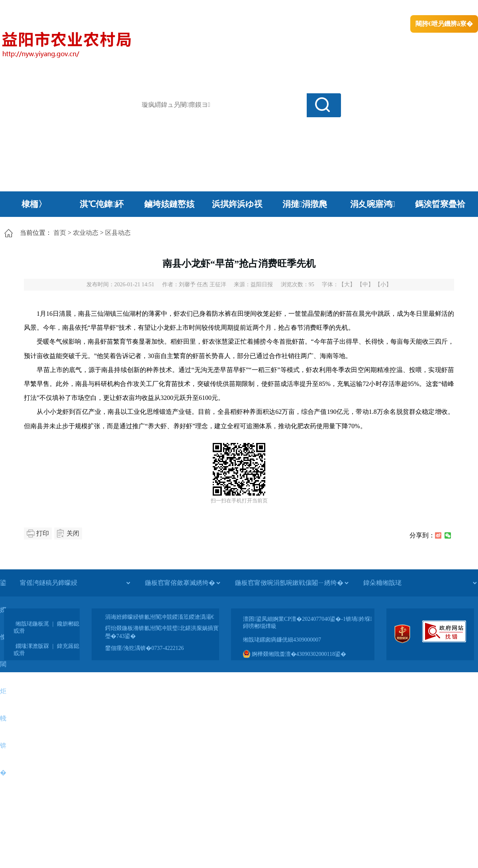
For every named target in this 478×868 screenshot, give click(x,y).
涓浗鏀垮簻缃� (23, 8)
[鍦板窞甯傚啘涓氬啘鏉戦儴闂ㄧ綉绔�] (292, 583)
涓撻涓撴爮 (305, 204)
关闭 (73, 533)
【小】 (383, 284)
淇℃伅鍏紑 (102, 204)
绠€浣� (376, 8)
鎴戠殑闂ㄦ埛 (341, 8)
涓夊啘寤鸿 (373, 204)
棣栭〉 (34, 204)
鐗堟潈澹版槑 (32, 646)
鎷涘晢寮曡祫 (440, 204)
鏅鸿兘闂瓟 (408, 8)
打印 (43, 533)
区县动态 (118, 233)
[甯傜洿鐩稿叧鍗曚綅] (75, 583)
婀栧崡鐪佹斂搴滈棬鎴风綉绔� (90, 8)
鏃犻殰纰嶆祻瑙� (454, 8)
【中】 (365, 284)
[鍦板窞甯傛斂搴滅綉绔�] (182, 583)
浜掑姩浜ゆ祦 (237, 204)
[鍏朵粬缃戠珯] (420, 583)
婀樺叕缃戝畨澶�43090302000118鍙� (295, 654)
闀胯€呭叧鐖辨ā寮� (444, 24)
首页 (60, 233)
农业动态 (86, 233)
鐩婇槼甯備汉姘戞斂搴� (168, 8)
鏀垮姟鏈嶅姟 (169, 204)
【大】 (347, 284)
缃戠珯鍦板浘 (32, 624)
